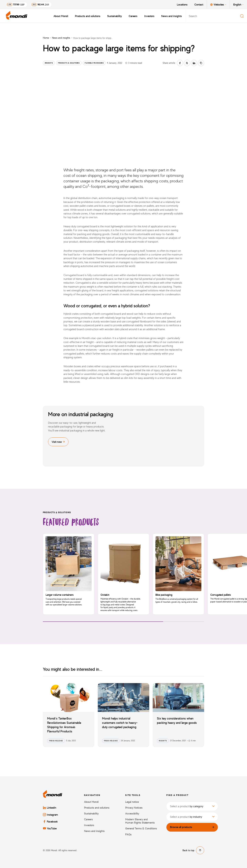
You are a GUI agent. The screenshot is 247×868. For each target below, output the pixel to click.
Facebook (50, 821)
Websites (218, 4)
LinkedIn (50, 808)
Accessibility (132, 813)
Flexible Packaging (94, 63)
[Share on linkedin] (194, 63)
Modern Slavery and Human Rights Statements (140, 821)
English (238, 4)
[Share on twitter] (187, 63)
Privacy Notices (134, 808)
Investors (149, 16)
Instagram (50, 815)
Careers (133, 16)
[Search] (242, 16)
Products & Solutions (69, 63)
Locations (182, 4)
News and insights (172, 16)
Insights (49, 63)
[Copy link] (201, 63)
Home (46, 38)
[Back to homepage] (17, 16)
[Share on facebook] (180, 63)
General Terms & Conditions (141, 828)
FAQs (128, 834)
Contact (199, 4)
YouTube (50, 828)
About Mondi (61, 16)
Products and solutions (88, 16)
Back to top (193, 850)
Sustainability (114, 16)
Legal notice (132, 802)
